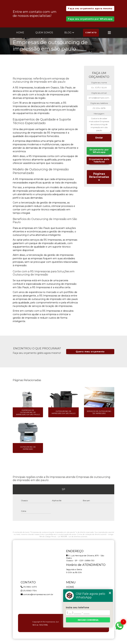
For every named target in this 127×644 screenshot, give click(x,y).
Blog (68, 33)
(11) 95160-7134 (29, 591)
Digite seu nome (99, 83)
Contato (91, 33)
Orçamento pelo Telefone (99, 160)
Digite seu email (99, 93)
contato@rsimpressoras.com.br (37, 594)
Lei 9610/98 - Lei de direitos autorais (73, 537)
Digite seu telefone (99, 103)
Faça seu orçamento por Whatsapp (90, 19)
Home (20, 33)
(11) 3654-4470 (29, 587)
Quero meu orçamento (90, 352)
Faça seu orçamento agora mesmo (90, 9)
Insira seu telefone (77, 607)
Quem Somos (44, 33)
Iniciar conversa (88, 620)
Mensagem (99, 114)
